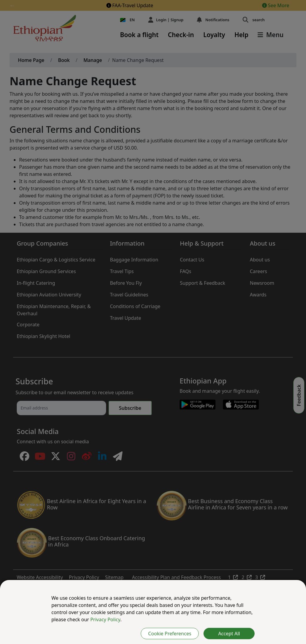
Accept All (229, 634)
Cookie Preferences (170, 634)
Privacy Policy (105, 619)
